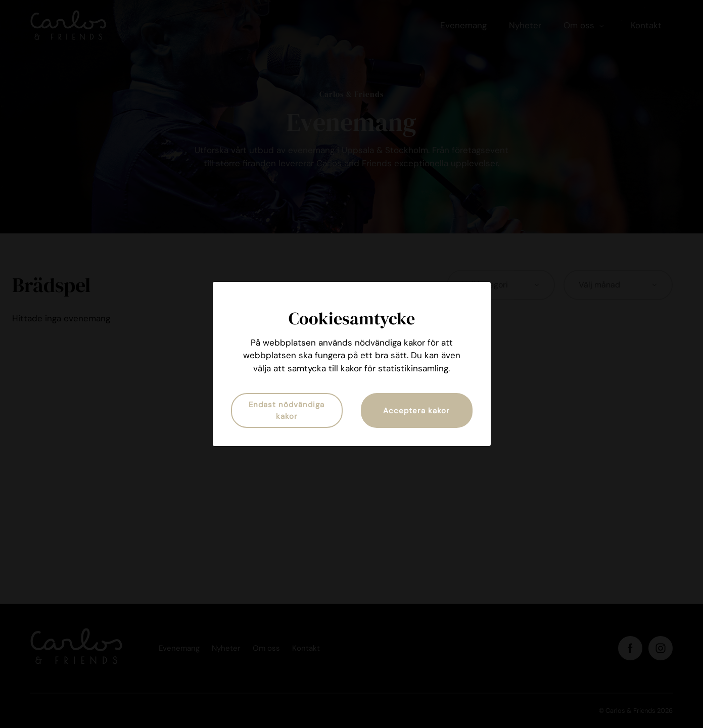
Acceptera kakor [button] (416, 411)
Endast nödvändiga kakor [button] (287, 410)
